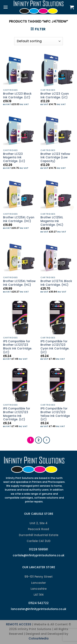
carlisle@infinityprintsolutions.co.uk (39, 555)
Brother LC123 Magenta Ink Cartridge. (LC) (14, 158)
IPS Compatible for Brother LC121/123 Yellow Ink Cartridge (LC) (55, 414)
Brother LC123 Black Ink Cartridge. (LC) (17, 96)
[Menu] (6, 7)
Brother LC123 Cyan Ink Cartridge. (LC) (55, 96)
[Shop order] (38, 41)
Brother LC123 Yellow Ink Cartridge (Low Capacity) (55, 158)
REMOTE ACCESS (19, 624)
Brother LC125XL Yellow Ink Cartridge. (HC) (19, 283)
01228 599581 (38, 549)
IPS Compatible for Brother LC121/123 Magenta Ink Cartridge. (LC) (17, 414)
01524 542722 (38, 603)
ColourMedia (38, 638)
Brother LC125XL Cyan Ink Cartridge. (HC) (19, 219)
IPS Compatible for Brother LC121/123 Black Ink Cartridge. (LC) (18, 347)
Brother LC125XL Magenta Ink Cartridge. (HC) (52, 221)
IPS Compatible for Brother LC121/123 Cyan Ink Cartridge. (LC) (55, 347)
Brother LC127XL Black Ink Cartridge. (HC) (56, 283)
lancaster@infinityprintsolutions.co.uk (39, 609)
